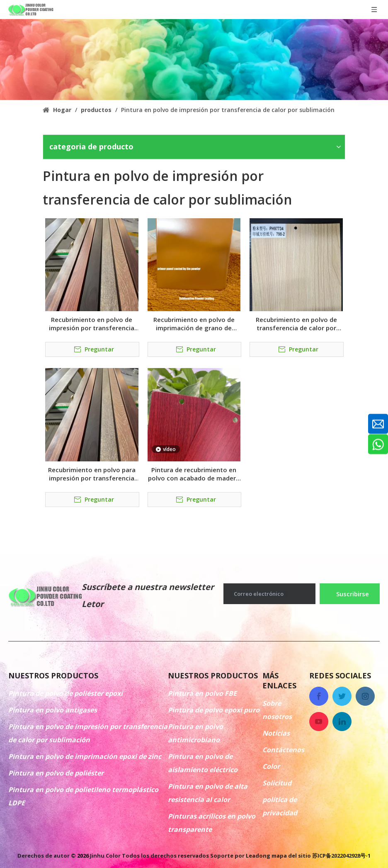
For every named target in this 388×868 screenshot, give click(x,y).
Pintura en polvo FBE (202, 693)
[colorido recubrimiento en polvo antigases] (194, 60)
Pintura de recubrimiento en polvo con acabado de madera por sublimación (194, 474)
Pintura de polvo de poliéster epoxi (65, 693)
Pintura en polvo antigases (53, 710)
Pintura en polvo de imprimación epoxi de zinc (85, 756)
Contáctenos (283, 750)
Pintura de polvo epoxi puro (214, 710)
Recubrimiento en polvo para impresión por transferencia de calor (92, 474)
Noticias (276, 733)
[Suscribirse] (350, 594)
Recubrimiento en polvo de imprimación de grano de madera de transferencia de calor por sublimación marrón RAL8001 (194, 324)
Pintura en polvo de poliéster (56, 773)
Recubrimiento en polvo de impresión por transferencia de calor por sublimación (92, 324)
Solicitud (277, 783)
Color (271, 766)
